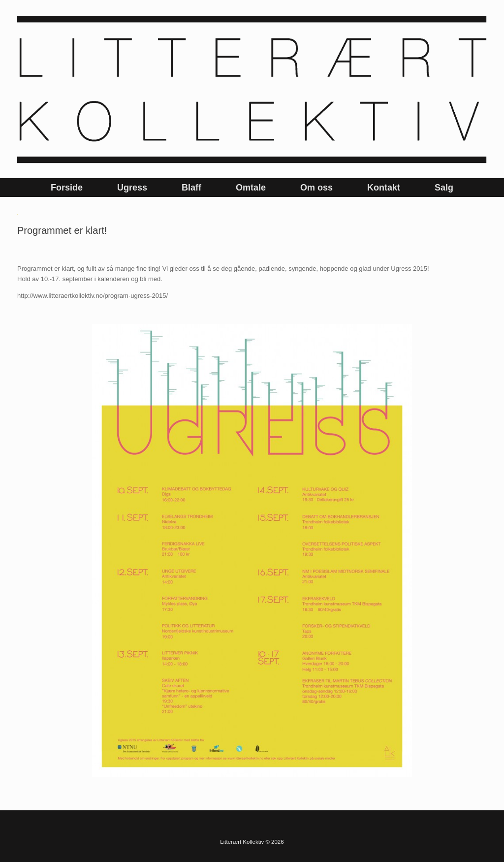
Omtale (251, 188)
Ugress (132, 188)
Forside (67, 188)
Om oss (316, 188)
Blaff (191, 188)
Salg (444, 188)
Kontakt (384, 188)
